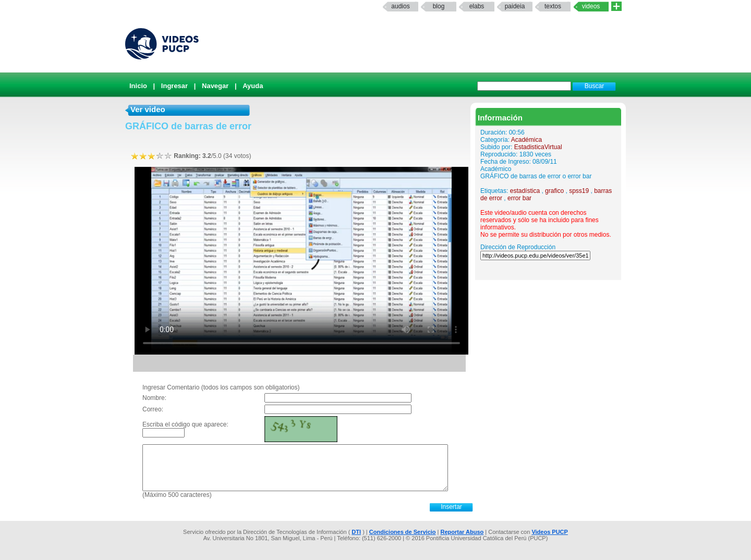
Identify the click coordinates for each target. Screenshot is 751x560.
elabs (477, 6)
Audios (400, 6)
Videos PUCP (550, 532)
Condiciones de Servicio (403, 532)
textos (553, 6)
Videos (591, 6)
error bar (519, 198)
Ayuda (253, 86)
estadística (525, 191)
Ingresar (174, 86)
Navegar (215, 86)
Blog (439, 6)
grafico (554, 191)
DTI (356, 532)
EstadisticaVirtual (538, 147)
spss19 (579, 191)
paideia (515, 6)
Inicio (138, 86)
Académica (526, 140)
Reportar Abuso (462, 532)
